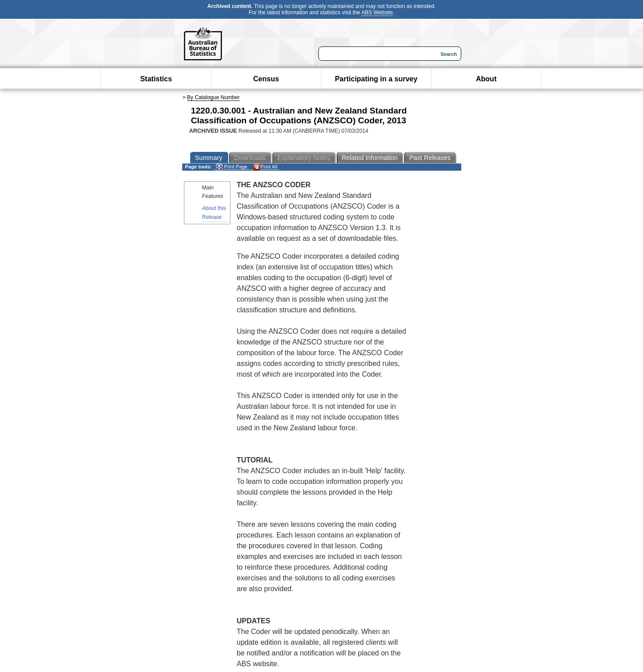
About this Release (214, 212)
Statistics (156, 79)
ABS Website (377, 13)
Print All (265, 167)
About (486, 79)
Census (266, 79)
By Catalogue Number (213, 97)
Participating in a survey (376, 79)
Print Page (232, 167)
